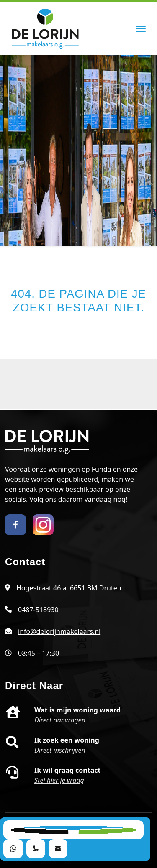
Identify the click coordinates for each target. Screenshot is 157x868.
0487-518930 (38, 610)
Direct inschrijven (60, 750)
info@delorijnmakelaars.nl (59, 631)
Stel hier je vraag (59, 780)
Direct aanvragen (60, 720)
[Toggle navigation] (140, 29)
